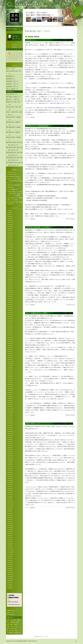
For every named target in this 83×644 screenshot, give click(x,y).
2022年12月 (10, 291)
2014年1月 (10, 500)
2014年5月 (10, 492)
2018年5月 (10, 398)
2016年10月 (10, 436)
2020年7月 (10, 348)
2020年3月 (10, 355)
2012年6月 (10, 537)
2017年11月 (10, 410)
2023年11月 (10, 269)
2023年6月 (10, 279)
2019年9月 (10, 367)
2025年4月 (10, 236)
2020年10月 (10, 342)
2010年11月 (10, 574)
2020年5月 (10, 352)
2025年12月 (10, 221)
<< (9, 47)
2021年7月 (10, 324)
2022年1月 (10, 312)
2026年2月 (10, 217)
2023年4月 (10, 283)
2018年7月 (10, 395)
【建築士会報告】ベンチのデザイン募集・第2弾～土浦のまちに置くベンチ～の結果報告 (15, 194)
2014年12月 (10, 479)
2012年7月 (10, 535)
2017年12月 (10, 408)
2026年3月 (10, 215)
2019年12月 (10, 361)
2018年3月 (10, 402)
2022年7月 (10, 301)
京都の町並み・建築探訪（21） (14, 134)
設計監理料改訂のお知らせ (14, 177)
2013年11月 (10, 504)
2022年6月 (10, 303)
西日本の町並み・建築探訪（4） (14, 139)
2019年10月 (10, 365)
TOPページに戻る (12, 29)
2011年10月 (10, 553)
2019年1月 (10, 383)
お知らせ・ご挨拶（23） (14, 99)
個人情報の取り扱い (12, 174)
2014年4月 (10, 494)
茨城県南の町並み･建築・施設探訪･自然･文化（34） (15, 159)
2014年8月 (10, 486)
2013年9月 (10, 508)
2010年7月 (10, 582)
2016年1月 (10, 453)
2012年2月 (10, 545)
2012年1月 (10, 547)
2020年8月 (10, 346)
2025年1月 (10, 242)
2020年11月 (10, 340)
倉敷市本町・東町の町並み (14, 185)
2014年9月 (10, 484)
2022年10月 (10, 295)
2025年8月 (10, 228)
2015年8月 (10, 463)
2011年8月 (10, 557)
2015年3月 (10, 473)
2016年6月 (10, 443)
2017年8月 (10, 416)
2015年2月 (10, 475)
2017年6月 (10, 420)
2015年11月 (10, 457)
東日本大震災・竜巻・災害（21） (14, 108)
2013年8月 (10, 510)
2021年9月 (10, 320)
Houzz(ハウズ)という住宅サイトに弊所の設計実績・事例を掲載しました (15, 181)
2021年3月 (10, 332)
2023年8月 (10, 275)
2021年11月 (10, 316)
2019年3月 (10, 379)
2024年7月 (10, 254)
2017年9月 (10, 414)
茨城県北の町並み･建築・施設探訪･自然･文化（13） (15, 144)
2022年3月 (10, 308)
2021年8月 (10, 322)
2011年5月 (10, 563)
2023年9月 (10, 273)
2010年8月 (10, 580)
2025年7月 (10, 230)
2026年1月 (10, 219)
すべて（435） (12, 69)
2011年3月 (10, 567)
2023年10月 (10, 271)
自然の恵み (53, 103)
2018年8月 (10, 393)
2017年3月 (10, 426)
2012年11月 (10, 527)
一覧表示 (10, 211)
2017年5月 (10, 422)
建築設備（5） (12, 92)
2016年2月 (10, 451)
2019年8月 (10, 369)
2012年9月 (10, 531)
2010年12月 (10, 572)
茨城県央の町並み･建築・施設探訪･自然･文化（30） (15, 149)
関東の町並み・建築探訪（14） (14, 123)
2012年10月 (10, 529)
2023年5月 (10, 281)
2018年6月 (10, 396)
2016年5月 (10, 445)
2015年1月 (10, 477)
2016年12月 (10, 432)
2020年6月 (10, 350)
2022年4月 (10, 307)
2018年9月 (10, 391)
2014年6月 (10, 490)
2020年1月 (10, 359)
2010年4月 (10, 588)
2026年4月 (10, 213)
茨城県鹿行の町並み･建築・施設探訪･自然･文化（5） (15, 164)
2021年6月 (10, 326)
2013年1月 (10, 524)
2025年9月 (10, 226)
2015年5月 (10, 469)
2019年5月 (10, 375)
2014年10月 (10, 483)
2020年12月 (10, 338)
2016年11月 (10, 434)
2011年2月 (10, 569)
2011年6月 (10, 561)
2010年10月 (10, 576)
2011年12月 (10, 549)
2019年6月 (10, 373)
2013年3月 (10, 520)
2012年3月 (10, 543)
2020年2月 (10, 357)
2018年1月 (10, 406)
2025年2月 (10, 240)
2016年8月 (10, 439)
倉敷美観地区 (11, 187)
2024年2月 (10, 264)
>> (20, 47)
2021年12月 (10, 314)
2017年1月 (10, 430)
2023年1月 (10, 289)
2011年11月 (10, 551)
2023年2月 (10, 287)
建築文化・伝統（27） (13, 84)
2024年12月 (10, 244)
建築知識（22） (12, 79)
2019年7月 (10, 371)
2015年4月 (10, 471)
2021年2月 (10, 334)
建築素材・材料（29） (13, 86)
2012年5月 (10, 539)
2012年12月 (10, 526)
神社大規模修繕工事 (12, 189)
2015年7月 (10, 465)
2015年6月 (10, 467)
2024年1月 (10, 265)
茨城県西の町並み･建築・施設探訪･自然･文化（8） (15, 154)
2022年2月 (10, 310)
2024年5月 (10, 258)
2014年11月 (10, 481)
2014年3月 (10, 496)
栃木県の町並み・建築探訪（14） (14, 118)
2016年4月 (10, 447)
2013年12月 (10, 502)
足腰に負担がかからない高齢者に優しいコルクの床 (15, 199)
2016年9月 (10, 438)
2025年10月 (10, 224)
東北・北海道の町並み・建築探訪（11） (15, 113)
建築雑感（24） (12, 76)
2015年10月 (10, 459)
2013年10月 (10, 506)
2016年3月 (10, 449)
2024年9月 (10, 250)
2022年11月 (10, 293)
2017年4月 (10, 424)
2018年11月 (10, 387)
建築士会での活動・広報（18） (14, 103)
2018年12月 (10, 385)
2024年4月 (10, 260)
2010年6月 (10, 584)
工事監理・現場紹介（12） (14, 97)
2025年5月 (10, 234)
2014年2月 (10, 498)
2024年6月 (10, 256)
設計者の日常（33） (13, 94)
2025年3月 (10, 238)
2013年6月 (10, 514)
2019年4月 (10, 377)
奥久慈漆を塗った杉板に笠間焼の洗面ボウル (15, 203)
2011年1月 (10, 570)
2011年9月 (10, 555)
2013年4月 (10, 518)
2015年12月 (10, 455)
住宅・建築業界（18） (13, 89)
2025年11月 (10, 222)
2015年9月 (10, 461)
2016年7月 (10, 441)
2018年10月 (10, 389)
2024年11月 (10, 246)
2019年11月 (10, 363)
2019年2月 (10, 381)
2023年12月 (10, 267)
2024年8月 (10, 252)
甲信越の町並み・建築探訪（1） (14, 129)
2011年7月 (10, 559)
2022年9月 (10, 297)
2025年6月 (10, 232)
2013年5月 (10, 516)
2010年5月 (10, 586)
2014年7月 (10, 488)
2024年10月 (10, 248)
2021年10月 (10, 318)
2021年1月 (10, 336)
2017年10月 (10, 412)
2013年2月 (10, 522)
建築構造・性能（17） (13, 81)
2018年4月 (10, 400)
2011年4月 (10, 565)
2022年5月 (10, 305)
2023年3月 (10, 285)
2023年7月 (10, 277)
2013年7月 (10, 512)
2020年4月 (10, 353)
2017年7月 (10, 418)
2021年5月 (10, 328)
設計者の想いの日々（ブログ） (42, 637)
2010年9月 (10, 578)
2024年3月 (10, 262)
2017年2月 (10, 428)
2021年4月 (10, 330)
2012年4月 (10, 541)
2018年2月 (10, 404)
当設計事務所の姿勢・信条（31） (14, 72)
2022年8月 (10, 299)
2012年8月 (10, 533)
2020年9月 (10, 344)
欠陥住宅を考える (12, 172)
